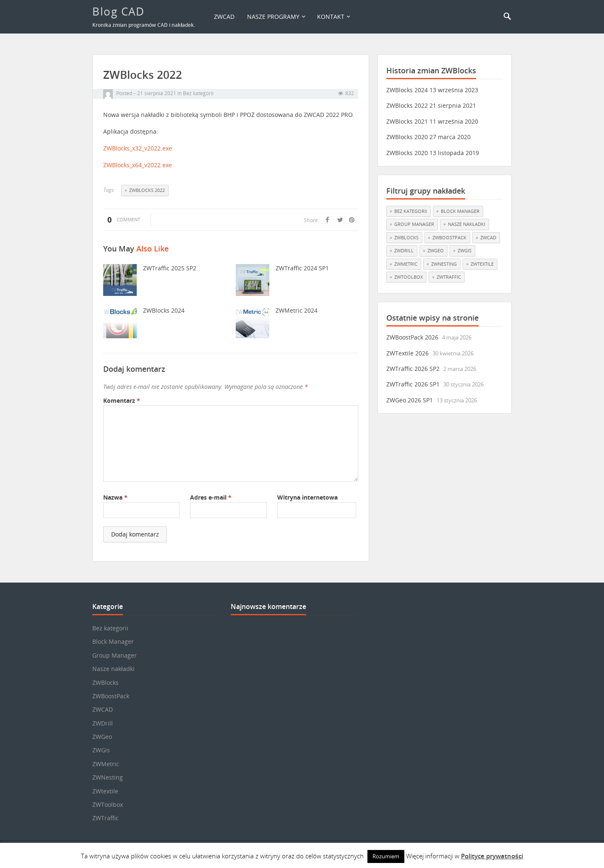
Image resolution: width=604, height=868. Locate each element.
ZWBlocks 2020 (407, 137)
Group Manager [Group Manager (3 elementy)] (414, 224)
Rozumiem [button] (386, 856)
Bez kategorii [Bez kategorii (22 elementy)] (411, 211)
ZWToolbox (108, 805)
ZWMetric (106, 764)
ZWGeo (102, 737)
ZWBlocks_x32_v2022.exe (138, 148)
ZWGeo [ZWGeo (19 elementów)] (436, 250)
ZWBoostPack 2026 (412, 337)
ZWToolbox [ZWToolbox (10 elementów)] (409, 277)
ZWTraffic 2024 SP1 (302, 268)
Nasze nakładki (113, 669)
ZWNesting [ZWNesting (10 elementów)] (444, 264)
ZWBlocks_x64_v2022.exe (138, 165)
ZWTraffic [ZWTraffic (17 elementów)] (449, 277)
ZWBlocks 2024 (164, 310)
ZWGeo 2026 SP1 (410, 400)
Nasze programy (273, 17)
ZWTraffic (105, 818)
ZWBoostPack (111, 696)
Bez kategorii (198, 93)
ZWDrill (103, 723)
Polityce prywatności (492, 856)
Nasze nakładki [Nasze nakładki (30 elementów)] (467, 224)
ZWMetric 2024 (297, 310)
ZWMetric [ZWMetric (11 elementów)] (406, 264)
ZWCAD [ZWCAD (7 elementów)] (488, 237)
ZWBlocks (105, 683)
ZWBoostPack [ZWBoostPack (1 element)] (449, 237)
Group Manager (115, 655)
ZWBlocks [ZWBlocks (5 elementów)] (406, 237)
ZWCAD (224, 17)
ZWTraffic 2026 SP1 (413, 384)
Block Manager (113, 641)
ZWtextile (105, 791)
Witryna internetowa (307, 497)
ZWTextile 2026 (407, 353)
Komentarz (122, 400)
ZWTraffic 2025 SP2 (170, 268)
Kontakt (331, 17)
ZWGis (101, 750)
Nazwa (115, 497)
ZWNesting (108, 777)
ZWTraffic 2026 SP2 (413, 369)
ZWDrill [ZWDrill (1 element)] (404, 250)
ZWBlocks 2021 (407, 121)
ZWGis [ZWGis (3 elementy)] (465, 250)
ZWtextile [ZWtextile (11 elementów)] (482, 264)
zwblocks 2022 (147, 190)
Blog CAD (118, 11)
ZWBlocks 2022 (407, 105)
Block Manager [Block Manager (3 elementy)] (460, 211)
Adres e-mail (211, 497)
